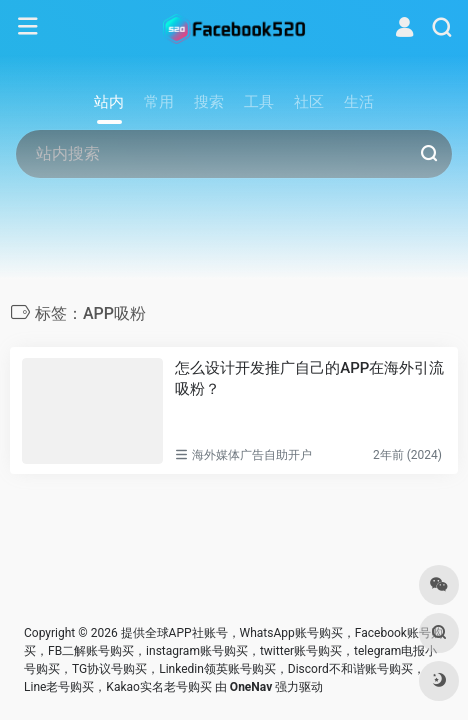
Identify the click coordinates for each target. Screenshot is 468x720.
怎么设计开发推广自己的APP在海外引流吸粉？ (309, 378)
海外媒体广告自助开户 (252, 455)
